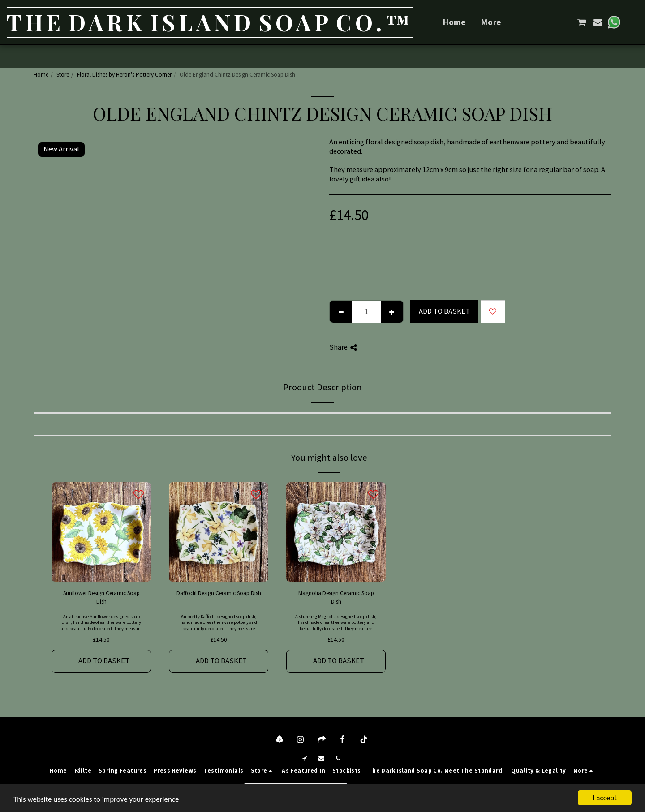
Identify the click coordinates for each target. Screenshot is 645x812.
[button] (550, 22)
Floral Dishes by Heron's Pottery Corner (124, 75)
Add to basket (444, 311)
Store (63, 75)
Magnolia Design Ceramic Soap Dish (336, 598)
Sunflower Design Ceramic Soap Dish (101, 598)
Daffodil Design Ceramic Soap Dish (219, 593)
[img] (101, 532)
